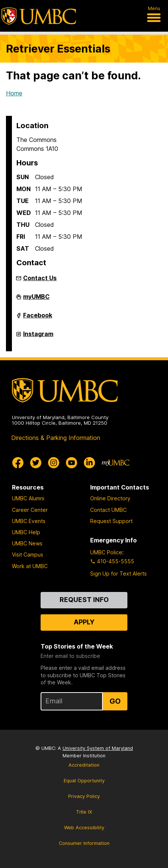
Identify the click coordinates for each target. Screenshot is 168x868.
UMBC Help (26, 532)
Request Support (111, 521)
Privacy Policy (84, 796)
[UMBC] (39, 16)
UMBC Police (106, 552)
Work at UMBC (30, 566)
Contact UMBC (108, 510)
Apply (84, 622)
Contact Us (40, 278)
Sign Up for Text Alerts (118, 574)
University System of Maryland (98, 748)
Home (14, 93)
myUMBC (36, 300)
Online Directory (110, 498)
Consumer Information (84, 843)
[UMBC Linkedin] (89, 463)
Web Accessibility (84, 828)
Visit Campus (28, 555)
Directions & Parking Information (56, 438)
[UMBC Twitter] (36, 463)
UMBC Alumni (28, 498)
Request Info (84, 600)
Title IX (84, 812)
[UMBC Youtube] (72, 463)
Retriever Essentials (58, 49)
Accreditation (84, 765)
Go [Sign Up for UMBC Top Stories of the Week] (115, 701)
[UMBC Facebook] (18, 463)
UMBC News (27, 543)
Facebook (38, 318)
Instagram (38, 337)
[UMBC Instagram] (54, 463)
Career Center (30, 510)
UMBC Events (29, 521)
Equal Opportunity (84, 781)
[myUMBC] (115, 463)
